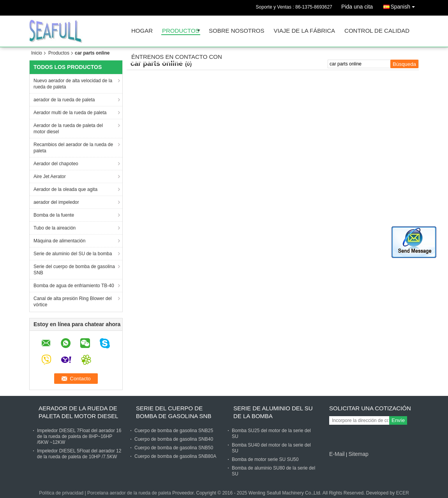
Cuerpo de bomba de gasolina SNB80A (175, 456)
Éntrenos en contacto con (177, 57)
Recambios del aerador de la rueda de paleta (73, 148)
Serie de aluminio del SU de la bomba (73, 254)
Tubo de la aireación (55, 228)
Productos (181, 31)
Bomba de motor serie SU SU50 (265, 459)
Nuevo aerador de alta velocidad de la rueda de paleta (73, 84)
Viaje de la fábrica (305, 31)
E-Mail (337, 454)
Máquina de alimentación (59, 241)
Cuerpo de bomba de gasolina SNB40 (174, 439)
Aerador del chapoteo (56, 164)
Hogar (142, 31)
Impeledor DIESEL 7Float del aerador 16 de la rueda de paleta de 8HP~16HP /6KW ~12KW (79, 436)
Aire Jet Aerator (50, 177)
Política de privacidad (61, 493)
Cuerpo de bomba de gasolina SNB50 (174, 448)
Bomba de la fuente (54, 215)
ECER (402, 493)
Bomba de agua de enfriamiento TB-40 (74, 286)
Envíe (398, 420)
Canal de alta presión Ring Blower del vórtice (73, 302)
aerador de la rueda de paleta (64, 100)
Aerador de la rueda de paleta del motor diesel (68, 129)
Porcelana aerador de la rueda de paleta (129, 493)
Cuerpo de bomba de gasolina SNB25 (174, 431)
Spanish (405, 5)
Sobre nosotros (237, 31)
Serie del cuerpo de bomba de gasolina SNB (74, 270)
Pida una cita (357, 7)
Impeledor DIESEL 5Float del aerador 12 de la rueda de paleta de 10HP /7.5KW (79, 454)
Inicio (37, 53)
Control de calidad (377, 31)
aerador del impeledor (56, 202)
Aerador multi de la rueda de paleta (70, 113)
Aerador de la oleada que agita (65, 189)
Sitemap (358, 454)
